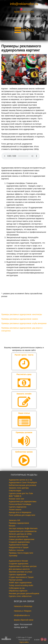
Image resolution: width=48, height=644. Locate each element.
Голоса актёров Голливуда (20, 504)
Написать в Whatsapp (24, 19)
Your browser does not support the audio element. (21, 156)
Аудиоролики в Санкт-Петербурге (23, 482)
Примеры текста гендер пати (21, 553)
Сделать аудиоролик (17, 574)
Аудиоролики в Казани (18, 545)
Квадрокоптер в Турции (19, 547)
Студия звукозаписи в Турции (21, 577)
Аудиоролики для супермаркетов (23, 531)
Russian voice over (16, 499)
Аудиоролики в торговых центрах (23, 566)
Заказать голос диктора (19, 488)
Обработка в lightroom (18, 591)
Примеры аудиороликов (19, 523)
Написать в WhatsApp (23, 606)
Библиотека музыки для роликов (22, 485)
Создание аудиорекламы (19, 542)
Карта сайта (24, 642)
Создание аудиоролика (19, 564)
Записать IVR (14, 520)
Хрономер (13, 556)
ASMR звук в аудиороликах (20, 583)
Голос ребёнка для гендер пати (22, 515)
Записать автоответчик (18, 537)
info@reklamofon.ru (24, 4)
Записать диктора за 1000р (20, 534)
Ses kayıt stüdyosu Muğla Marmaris (23, 528)
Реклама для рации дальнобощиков (24, 593)
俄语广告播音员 (15, 496)
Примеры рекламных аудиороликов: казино (20, 319)
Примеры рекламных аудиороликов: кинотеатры (22, 314)
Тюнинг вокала (15, 510)
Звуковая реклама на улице (20, 572)
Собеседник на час (17, 588)
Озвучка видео (15, 491)
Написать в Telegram (23, 611)
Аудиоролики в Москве (18, 561)
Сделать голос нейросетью (20, 596)
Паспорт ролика (15, 580)
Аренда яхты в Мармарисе (20, 512)
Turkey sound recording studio (21, 585)
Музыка (12, 526)
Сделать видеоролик (18, 507)
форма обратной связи (24, 620)
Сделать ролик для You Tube (21, 493)
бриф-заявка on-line (24, 12)
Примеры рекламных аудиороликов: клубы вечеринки (24, 323)
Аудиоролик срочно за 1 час (21, 480)
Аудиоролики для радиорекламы (23, 501)
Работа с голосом (16, 550)
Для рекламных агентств (19, 569)
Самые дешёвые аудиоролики (22, 539)
